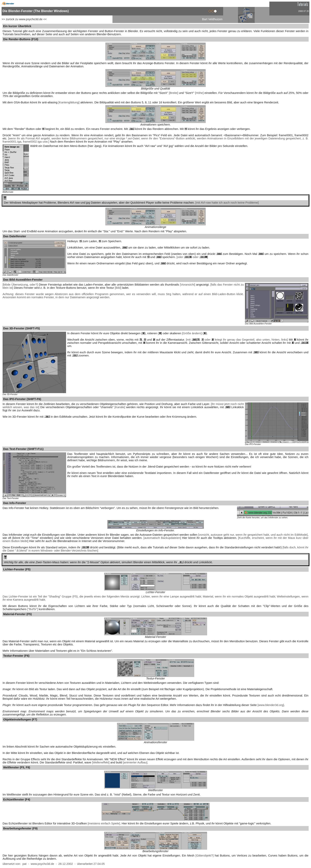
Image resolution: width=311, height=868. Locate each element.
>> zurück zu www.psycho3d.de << (24, 19)
